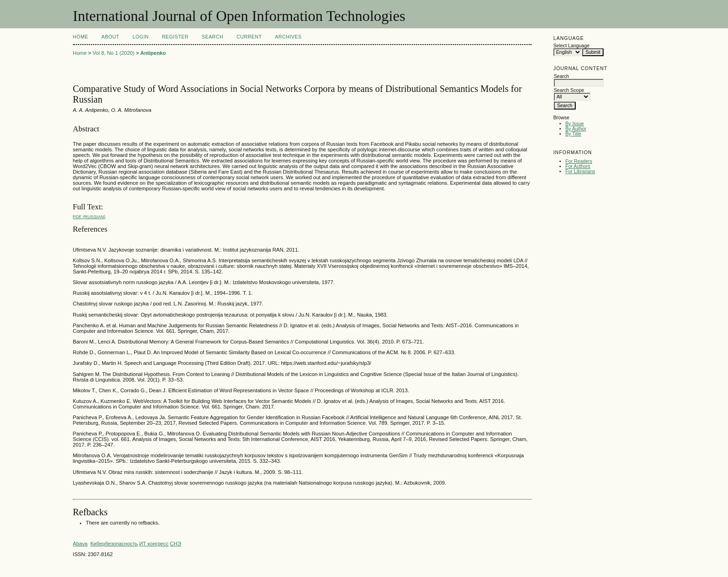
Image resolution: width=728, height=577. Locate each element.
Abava (80, 544)
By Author (576, 129)
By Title (573, 134)
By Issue (575, 124)
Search (213, 37)
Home (81, 37)
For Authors (578, 166)
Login (140, 37)
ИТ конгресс (154, 544)
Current (249, 37)
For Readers (579, 161)
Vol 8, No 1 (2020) (113, 53)
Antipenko (153, 53)
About (110, 37)
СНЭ (175, 544)
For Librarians (580, 172)
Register (175, 37)
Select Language (572, 46)
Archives (288, 37)
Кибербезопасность (114, 544)
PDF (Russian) (89, 217)
